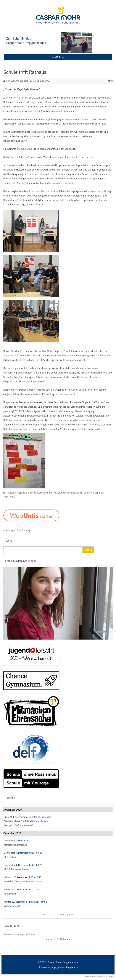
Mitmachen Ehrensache (15, 845)
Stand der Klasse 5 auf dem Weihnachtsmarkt (26, 821)
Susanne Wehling (20, 81)
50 (58, 915)
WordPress (109, 976)
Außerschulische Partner (40, 493)
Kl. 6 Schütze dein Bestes (16, 869)
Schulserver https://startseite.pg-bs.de (59, 967)
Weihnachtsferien (13, 906)
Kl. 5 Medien (10, 857)
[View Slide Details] (58, 43)
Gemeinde (89, 493)
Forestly (87, 976)
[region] (58, 43)
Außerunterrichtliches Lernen (68, 493)
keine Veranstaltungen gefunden (19, 934)
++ (69, 915)
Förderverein (10, 894)
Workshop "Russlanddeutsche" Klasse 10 (24, 882)
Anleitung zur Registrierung (17, 530)
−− (47, 915)
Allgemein (22, 493)
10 (55, 915)
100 (62, 915)
